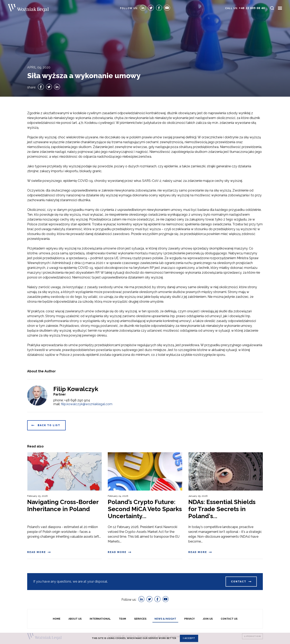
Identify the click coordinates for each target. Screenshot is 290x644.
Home (57, 619)
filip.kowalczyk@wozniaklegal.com (87, 404)
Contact (239, 582)
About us (75, 619)
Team (122, 619)
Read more (37, 552)
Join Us (208, 619)
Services (140, 619)
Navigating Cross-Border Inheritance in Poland (63, 505)
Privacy (190, 619)
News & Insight (165, 619)
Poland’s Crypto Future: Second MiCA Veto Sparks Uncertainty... (145, 509)
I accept (189, 638)
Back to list (49, 425)
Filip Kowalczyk (76, 389)
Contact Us (229, 619)
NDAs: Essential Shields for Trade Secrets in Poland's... (222, 509)
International (100, 619)
